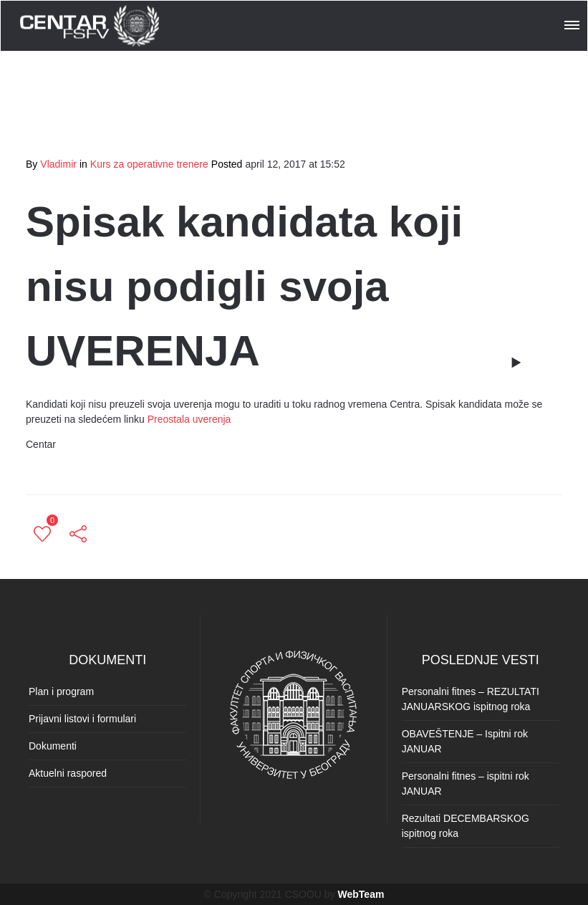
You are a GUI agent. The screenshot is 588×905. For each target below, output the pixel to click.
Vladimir (58, 164)
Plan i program (61, 691)
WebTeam (361, 894)
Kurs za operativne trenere (149, 164)
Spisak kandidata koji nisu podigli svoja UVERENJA (244, 286)
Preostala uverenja (189, 419)
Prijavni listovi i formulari (82, 719)
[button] (573, 23)
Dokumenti (53, 746)
